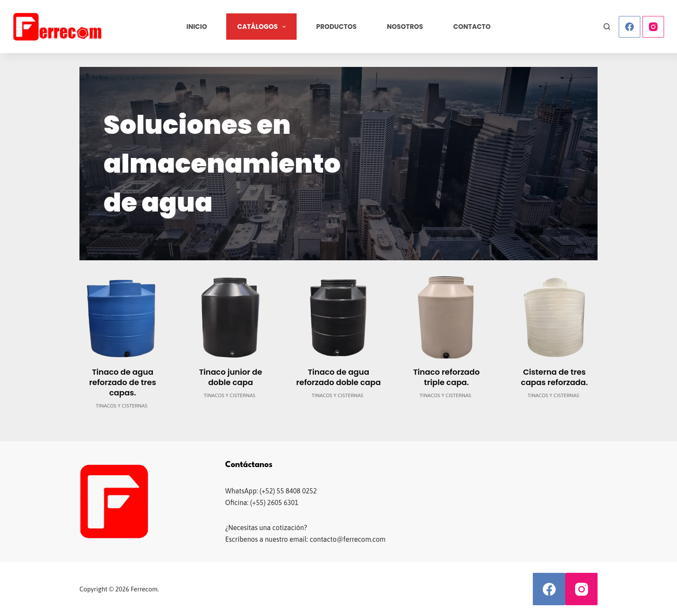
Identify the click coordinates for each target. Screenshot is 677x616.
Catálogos (263, 27)
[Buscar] (607, 27)
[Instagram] (653, 27)
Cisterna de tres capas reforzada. (555, 377)
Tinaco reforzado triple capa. (446, 377)
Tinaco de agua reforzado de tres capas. (123, 382)
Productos (336, 27)
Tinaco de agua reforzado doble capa (338, 377)
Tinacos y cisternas (122, 406)
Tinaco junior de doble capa (231, 377)
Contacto (472, 27)
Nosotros (405, 27)
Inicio (197, 27)
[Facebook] (630, 27)
